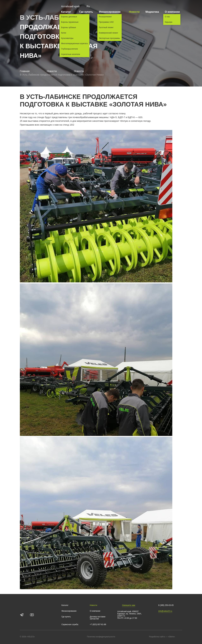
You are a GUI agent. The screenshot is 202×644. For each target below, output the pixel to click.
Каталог (67, 12)
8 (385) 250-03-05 (166, 605)
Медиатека (152, 12)
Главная (25, 71)
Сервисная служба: (70, 625)
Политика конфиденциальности (101, 637)
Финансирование (111, 12)
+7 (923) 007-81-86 (98, 625)
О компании (173, 12)
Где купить (86, 12)
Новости (134, 12)
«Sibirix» (175, 637)
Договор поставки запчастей (98, 618)
